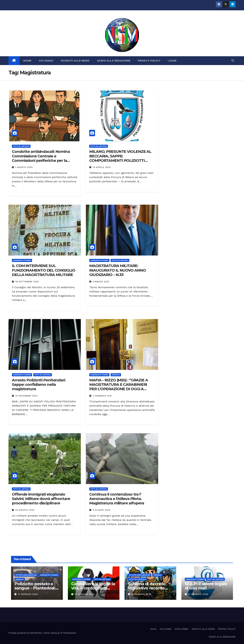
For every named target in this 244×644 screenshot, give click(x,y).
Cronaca (116, 375)
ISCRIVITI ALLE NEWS (75, 61)
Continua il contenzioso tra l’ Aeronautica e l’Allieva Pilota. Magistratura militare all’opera (117, 499)
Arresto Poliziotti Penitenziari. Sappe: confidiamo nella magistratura (39, 385)
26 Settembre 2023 (27, 282)
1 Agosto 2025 (24, 167)
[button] (233, 61)
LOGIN (172, 61)
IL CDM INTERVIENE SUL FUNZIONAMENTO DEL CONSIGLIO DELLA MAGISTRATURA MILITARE (44, 270)
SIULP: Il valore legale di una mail (206, 586)
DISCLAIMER (181, 629)
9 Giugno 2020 (102, 510)
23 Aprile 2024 (102, 167)
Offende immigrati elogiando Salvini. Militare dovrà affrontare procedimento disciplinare (41, 499)
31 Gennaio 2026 (28, 594)
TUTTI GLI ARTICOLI (21, 146)
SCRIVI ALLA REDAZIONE (114, 61)
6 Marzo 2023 (101, 282)
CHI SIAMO (46, 61)
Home (153, 629)
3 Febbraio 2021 (102, 396)
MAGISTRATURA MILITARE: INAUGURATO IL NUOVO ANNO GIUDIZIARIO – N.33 (118, 270)
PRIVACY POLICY (149, 61)
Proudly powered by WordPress (26, 633)
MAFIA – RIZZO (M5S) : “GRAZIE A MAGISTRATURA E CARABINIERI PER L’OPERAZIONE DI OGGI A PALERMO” (119, 387)
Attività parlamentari (26, 575)
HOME (27, 61)
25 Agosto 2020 (25, 510)
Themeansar (69, 633)
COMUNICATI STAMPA (22, 260)
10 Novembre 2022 (26, 396)
